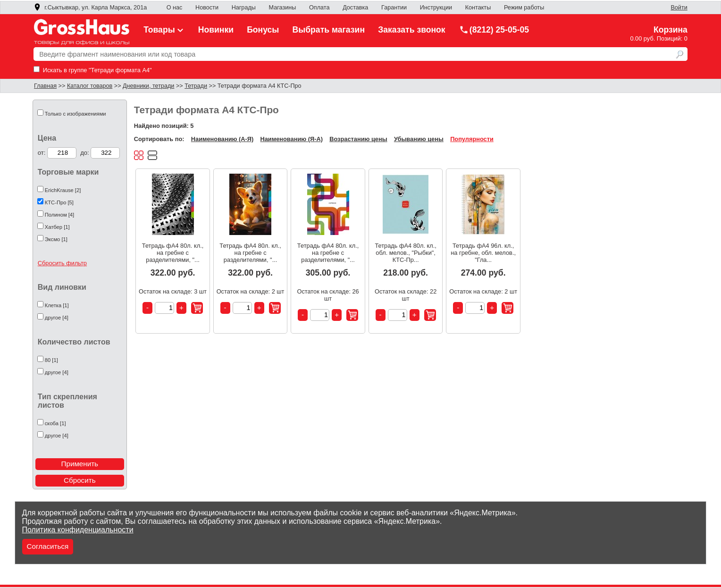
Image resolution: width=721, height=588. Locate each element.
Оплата (319, 8)
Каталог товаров (90, 86)
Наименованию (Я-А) (292, 139)
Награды (244, 8)
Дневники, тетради (148, 86)
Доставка (355, 8)
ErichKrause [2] (63, 190)
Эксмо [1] (56, 239)
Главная (45, 86)
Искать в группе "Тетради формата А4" (92, 70)
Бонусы (263, 30)
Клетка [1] (57, 305)
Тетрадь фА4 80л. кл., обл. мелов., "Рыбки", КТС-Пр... (405, 253)
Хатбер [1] (57, 227)
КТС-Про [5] (59, 202)
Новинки (216, 30)
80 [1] (51, 360)
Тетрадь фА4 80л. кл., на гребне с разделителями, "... (173, 253)
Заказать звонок (412, 30)
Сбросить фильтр (62, 263)
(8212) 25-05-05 (494, 30)
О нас (175, 8)
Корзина (671, 30)
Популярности (472, 139)
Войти (679, 8)
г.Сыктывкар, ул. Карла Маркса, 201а (90, 8)
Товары (164, 30)
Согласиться (48, 546)
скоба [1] (55, 423)
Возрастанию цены (358, 139)
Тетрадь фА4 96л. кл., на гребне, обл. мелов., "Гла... (483, 253)
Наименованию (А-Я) (222, 139)
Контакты (478, 8)
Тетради (196, 86)
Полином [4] (59, 215)
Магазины (283, 8)
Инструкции (436, 8)
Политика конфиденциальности (78, 530)
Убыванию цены (419, 139)
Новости (207, 8)
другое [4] (57, 318)
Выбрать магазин (329, 30)
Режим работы (524, 8)
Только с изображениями (75, 114)
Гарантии (394, 8)
